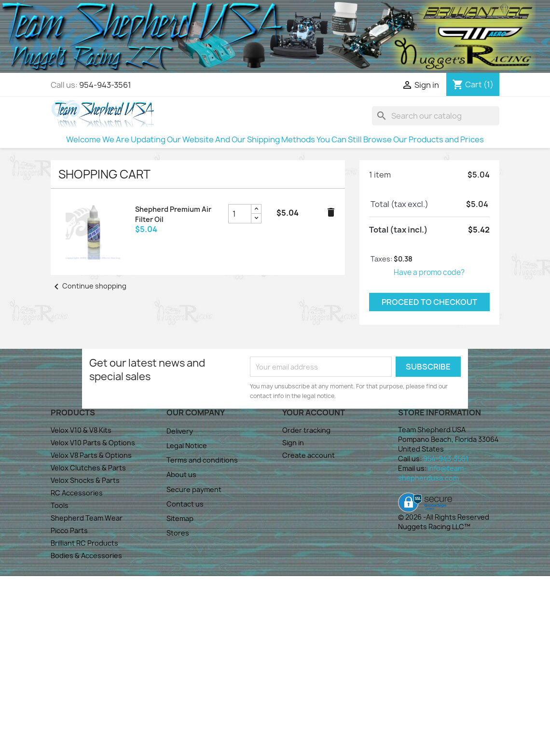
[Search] (436, 116)
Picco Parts (69, 530)
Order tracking (306, 430)
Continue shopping (89, 286)
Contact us (185, 504)
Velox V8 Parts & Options (91, 455)
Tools (60, 505)
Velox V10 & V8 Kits (81, 430)
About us (181, 474)
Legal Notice (187, 446)
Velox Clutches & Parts (88, 468)
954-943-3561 (105, 85)
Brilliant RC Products (84, 543)
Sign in (293, 443)
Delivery (180, 431)
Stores (178, 533)
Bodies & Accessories (86, 556)
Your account (314, 412)
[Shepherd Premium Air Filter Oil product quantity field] (240, 214)
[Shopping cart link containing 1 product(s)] (473, 84)
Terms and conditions (202, 460)
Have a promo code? (429, 272)
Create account (309, 455)
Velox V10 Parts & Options (93, 443)
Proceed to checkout (429, 302)
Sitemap (180, 518)
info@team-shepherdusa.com (432, 473)
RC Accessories (77, 493)
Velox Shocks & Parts (85, 480)
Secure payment (194, 489)
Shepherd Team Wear (87, 518)
